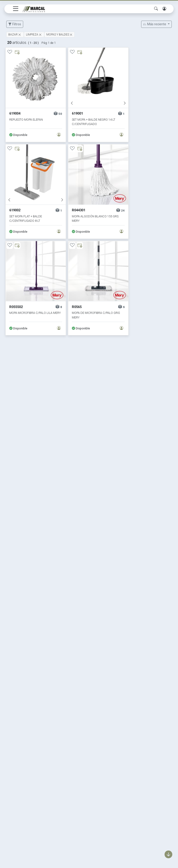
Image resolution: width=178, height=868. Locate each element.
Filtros (15, 24)
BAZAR (13, 35)
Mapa (125, 795)
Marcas (70, 772)
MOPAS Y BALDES (58, 35)
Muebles (70, 795)
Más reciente (155, 24)
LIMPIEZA (32, 35)
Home (125, 772)
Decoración (73, 787)
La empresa (130, 780)
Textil (68, 803)
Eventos (70, 811)
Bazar (68, 780)
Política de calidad (135, 787)
